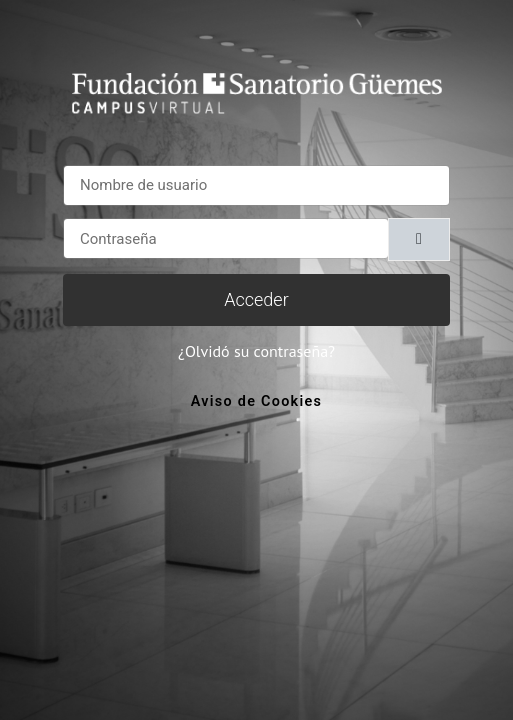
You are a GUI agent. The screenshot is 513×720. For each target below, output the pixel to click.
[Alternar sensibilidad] (419, 239)
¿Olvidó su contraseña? (256, 351)
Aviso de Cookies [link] (256, 401)
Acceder (256, 299)
